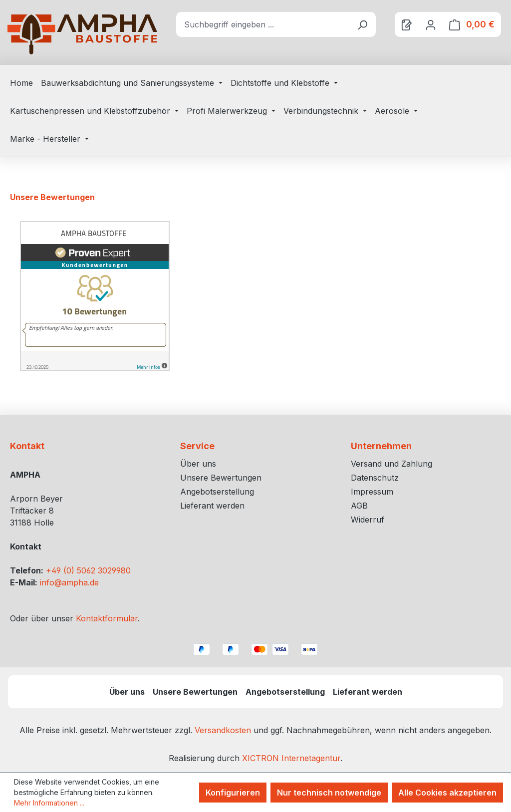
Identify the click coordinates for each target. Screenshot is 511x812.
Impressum (372, 492)
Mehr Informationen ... (49, 803)
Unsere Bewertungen (221, 478)
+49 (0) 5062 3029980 (88, 570)
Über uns (198, 464)
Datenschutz (375, 478)
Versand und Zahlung (391, 464)
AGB (359, 506)
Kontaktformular (107, 618)
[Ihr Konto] (431, 24)
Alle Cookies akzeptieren (447, 793)
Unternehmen (381, 446)
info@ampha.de (69, 582)
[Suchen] (362, 24)
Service (197, 446)
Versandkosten (223, 730)
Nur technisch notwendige (329, 793)
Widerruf (368, 520)
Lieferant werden (212, 506)
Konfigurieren (233, 793)
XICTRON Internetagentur (291, 758)
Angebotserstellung (217, 492)
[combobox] (263, 24)
